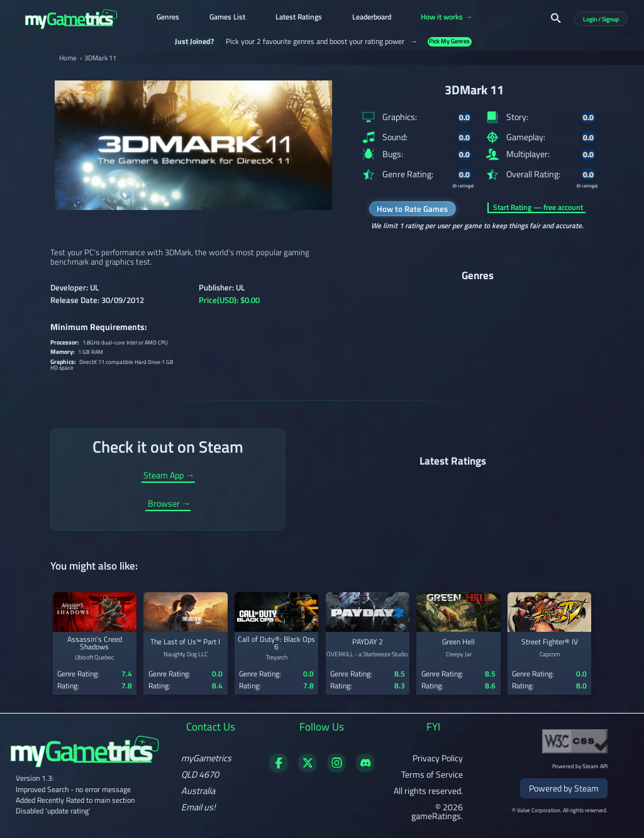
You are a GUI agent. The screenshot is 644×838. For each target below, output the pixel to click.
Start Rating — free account (538, 207)
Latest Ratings (299, 18)
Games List (227, 18)
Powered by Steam (564, 788)
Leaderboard (372, 18)
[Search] (556, 18)
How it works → (447, 18)
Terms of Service (432, 775)
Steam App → (169, 477)
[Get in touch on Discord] (366, 769)
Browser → (169, 505)
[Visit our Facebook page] (279, 769)
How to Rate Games (412, 209)
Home (68, 58)
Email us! (198, 807)
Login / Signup (601, 19)
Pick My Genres (449, 42)
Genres (168, 18)
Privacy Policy (438, 758)
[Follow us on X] (308, 769)
